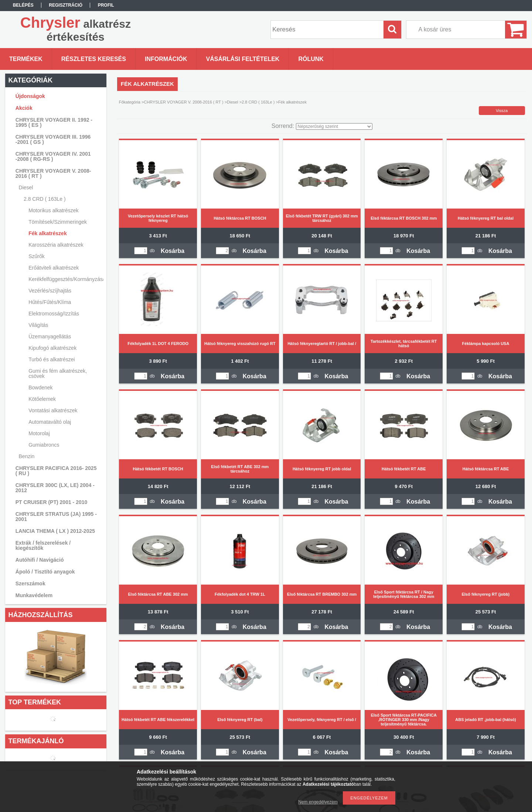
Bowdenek (40, 388)
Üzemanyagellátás (50, 336)
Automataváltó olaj (50, 422)
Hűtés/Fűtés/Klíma (50, 302)
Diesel (233, 102)
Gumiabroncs (44, 445)
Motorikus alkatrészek (53, 210)
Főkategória (130, 102)
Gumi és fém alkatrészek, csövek (58, 373)
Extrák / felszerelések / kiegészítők (43, 545)
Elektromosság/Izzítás (54, 314)
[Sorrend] (334, 126)
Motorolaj (39, 433)
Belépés (23, 5)
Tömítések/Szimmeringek (58, 222)
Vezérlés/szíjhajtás (50, 291)
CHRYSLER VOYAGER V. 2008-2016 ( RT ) (183, 102)
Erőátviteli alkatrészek (54, 268)
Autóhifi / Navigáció (40, 560)
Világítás (38, 325)
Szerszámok (30, 583)
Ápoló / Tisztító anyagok (45, 572)
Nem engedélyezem (318, 802)
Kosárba (173, 251)
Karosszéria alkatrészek (56, 245)
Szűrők (37, 256)
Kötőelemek (42, 399)
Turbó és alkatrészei (52, 359)
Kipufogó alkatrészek (52, 348)
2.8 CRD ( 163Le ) (258, 102)
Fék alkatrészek (48, 233)
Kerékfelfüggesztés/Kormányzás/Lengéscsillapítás (65, 279)
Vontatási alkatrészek (53, 410)
